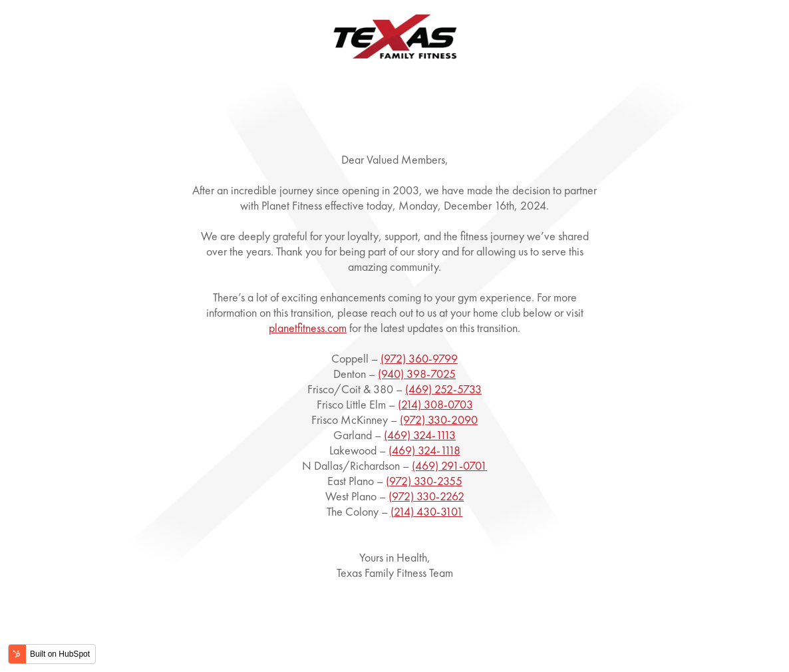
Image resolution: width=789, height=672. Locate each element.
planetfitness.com (308, 328)
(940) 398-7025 (417, 374)
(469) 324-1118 (424, 450)
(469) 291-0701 (449, 465)
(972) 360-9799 (419, 358)
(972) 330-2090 (439, 420)
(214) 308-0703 (435, 404)
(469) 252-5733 (443, 389)
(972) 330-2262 (426, 496)
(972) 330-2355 (424, 481)
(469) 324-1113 (420, 435)
